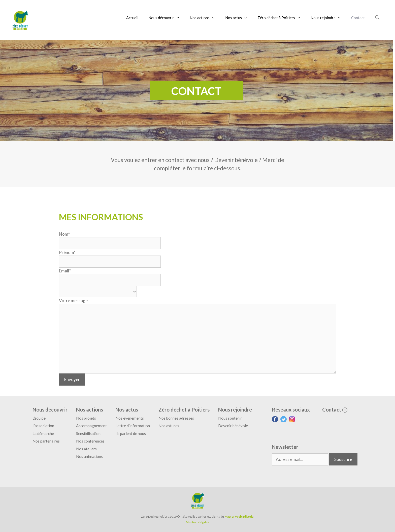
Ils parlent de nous (131, 433)
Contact (358, 18)
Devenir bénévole (233, 426)
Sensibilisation (88, 433)
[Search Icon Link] (377, 18)
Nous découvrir (167, 18)
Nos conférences (90, 441)
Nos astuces (169, 426)
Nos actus (239, 18)
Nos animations (89, 456)
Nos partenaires (46, 441)
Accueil (132, 18)
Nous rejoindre (328, 18)
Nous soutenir (230, 418)
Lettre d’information (133, 426)
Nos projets (86, 418)
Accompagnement (91, 426)
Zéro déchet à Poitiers (282, 18)
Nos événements (130, 418)
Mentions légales (197, 522)
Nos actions (205, 18)
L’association (43, 426)
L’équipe (39, 418)
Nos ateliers (86, 449)
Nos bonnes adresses (176, 418)
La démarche (43, 433)
